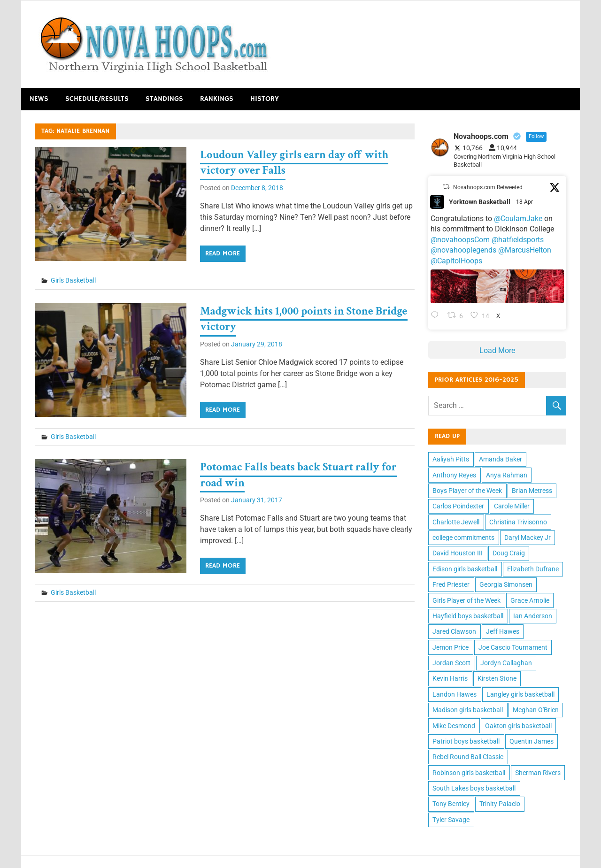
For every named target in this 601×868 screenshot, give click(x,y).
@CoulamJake (518, 219)
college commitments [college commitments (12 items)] (463, 538)
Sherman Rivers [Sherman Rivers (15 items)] (538, 773)
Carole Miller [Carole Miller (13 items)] (512, 506)
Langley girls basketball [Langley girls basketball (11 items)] (520, 694)
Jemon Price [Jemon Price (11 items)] (451, 647)
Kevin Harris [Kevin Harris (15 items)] (450, 678)
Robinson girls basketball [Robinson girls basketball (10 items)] (469, 773)
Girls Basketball (73, 280)
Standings (164, 99)
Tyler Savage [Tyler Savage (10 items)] (451, 820)
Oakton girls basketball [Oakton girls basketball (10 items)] (518, 726)
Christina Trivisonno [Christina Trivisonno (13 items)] (518, 522)
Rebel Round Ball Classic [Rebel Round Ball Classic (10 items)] (468, 757)
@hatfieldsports (518, 240)
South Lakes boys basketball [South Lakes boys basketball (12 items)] (474, 788)
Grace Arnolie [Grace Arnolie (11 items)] (530, 600)
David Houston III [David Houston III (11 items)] (458, 553)
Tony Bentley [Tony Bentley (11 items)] (451, 804)
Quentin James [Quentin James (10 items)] (532, 741)
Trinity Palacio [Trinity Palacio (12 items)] (500, 804)
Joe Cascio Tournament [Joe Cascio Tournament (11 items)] (513, 647)
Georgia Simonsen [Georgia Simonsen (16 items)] (506, 584)
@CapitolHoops (456, 261)
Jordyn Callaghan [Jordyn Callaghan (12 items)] (506, 663)
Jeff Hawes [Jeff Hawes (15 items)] (503, 631)
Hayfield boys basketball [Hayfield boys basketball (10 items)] (468, 616)
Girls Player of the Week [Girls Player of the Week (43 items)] (466, 600)
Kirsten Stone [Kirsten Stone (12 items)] (497, 678)
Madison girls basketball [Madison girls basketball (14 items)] (468, 710)
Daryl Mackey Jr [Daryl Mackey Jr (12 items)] (528, 538)
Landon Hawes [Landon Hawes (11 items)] (455, 694)
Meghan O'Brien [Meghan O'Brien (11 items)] (536, 710)
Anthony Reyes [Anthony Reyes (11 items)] (454, 475)
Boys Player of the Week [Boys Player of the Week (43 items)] (467, 491)
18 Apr (525, 202)
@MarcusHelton (525, 250)
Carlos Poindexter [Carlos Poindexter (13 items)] (458, 506)
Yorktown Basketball (480, 202)
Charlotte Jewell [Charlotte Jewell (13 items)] (456, 522)
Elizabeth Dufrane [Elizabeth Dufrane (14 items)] (533, 569)
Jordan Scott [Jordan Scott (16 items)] (451, 663)
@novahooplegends (463, 250)
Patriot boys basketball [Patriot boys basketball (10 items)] (466, 741)
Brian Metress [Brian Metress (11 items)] (532, 491)
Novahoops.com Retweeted (488, 187)
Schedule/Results (97, 99)
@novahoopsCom (460, 240)
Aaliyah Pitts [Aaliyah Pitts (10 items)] (451, 459)
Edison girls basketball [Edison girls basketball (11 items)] (465, 569)
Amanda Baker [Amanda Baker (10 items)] (501, 459)
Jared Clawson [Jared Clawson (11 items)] (454, 631)
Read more (223, 253)
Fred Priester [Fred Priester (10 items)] (451, 584)
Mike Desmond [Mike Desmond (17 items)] (454, 726)
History (265, 99)
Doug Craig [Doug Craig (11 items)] (509, 553)
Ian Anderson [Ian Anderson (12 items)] (533, 616)
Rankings (217, 99)
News (39, 99)
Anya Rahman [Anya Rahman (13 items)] (507, 475)
